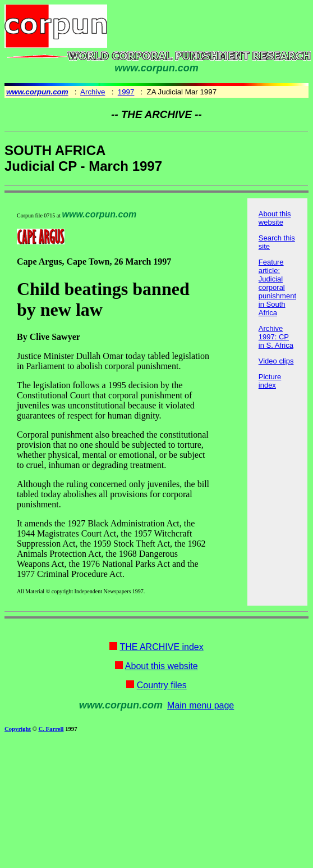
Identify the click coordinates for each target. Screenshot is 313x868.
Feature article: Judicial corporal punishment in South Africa (277, 287)
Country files (162, 685)
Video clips (276, 361)
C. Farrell (51, 729)
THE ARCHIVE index (161, 647)
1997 (126, 92)
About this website (275, 218)
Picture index (270, 381)
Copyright (18, 729)
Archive (93, 92)
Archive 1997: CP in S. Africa (276, 337)
